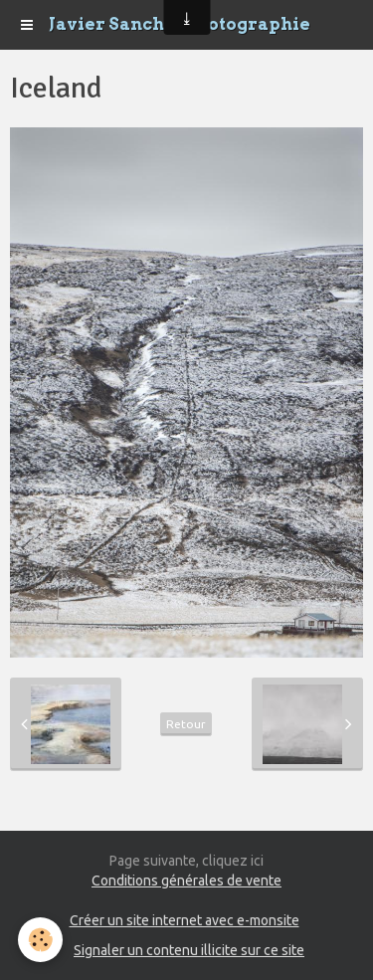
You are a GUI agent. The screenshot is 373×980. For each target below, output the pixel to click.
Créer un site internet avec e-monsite (185, 920)
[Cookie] (40, 940)
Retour (186, 724)
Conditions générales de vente (186, 881)
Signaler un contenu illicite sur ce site (189, 950)
